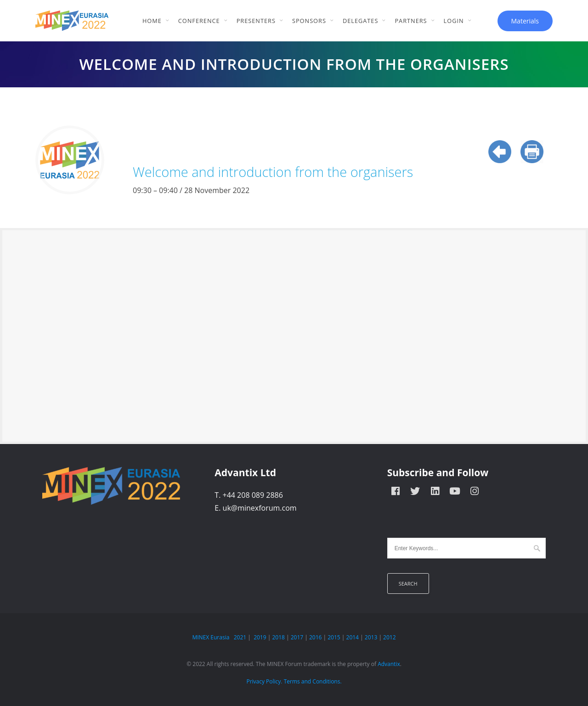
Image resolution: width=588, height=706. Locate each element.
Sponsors (309, 21)
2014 (353, 637)
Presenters (256, 21)
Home (152, 21)
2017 (297, 637)
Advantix (389, 664)
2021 (240, 637)
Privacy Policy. (264, 681)
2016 (315, 637)
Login (454, 21)
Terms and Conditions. (313, 681)
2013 (371, 637)
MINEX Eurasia (211, 637)
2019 (260, 637)
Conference (199, 21)
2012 (389, 637)
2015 (334, 637)
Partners (411, 21)
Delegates (361, 21)
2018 (278, 637)
